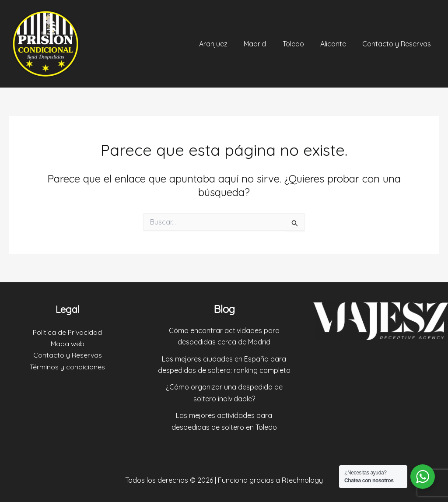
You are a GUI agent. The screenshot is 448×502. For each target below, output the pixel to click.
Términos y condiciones (67, 367)
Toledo (299, 44)
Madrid (263, 44)
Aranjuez (224, 44)
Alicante (337, 44)
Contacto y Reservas (398, 44)
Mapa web (68, 344)
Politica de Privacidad (67, 332)
